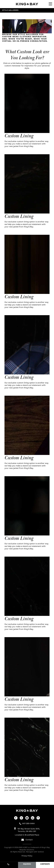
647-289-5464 (28, 824)
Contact (27, 840)
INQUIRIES (27, 864)
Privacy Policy (27, 856)
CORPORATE (45, 864)
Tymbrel (41, 852)
